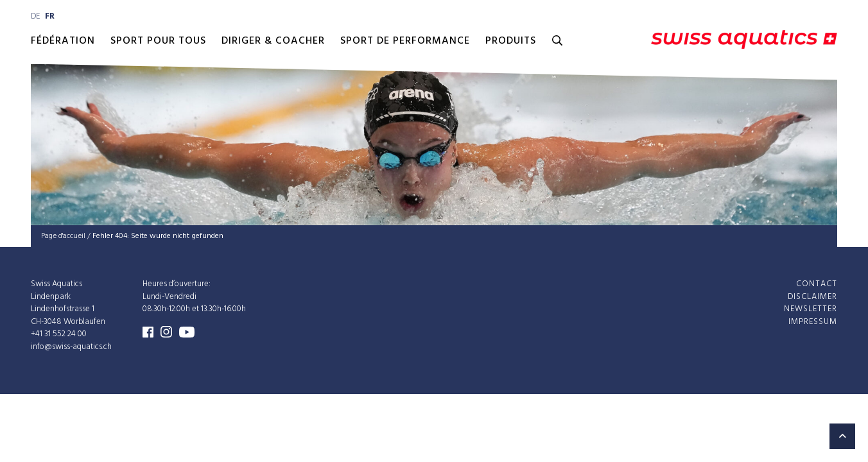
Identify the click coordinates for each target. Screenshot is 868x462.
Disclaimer (812, 296)
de (35, 16)
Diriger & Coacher (273, 41)
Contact (817, 284)
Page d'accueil (63, 236)
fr (50, 16)
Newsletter (811, 309)
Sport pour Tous (158, 41)
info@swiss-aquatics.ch (71, 346)
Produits (511, 41)
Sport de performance (405, 41)
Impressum (813, 321)
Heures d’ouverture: (177, 284)
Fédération (63, 41)
